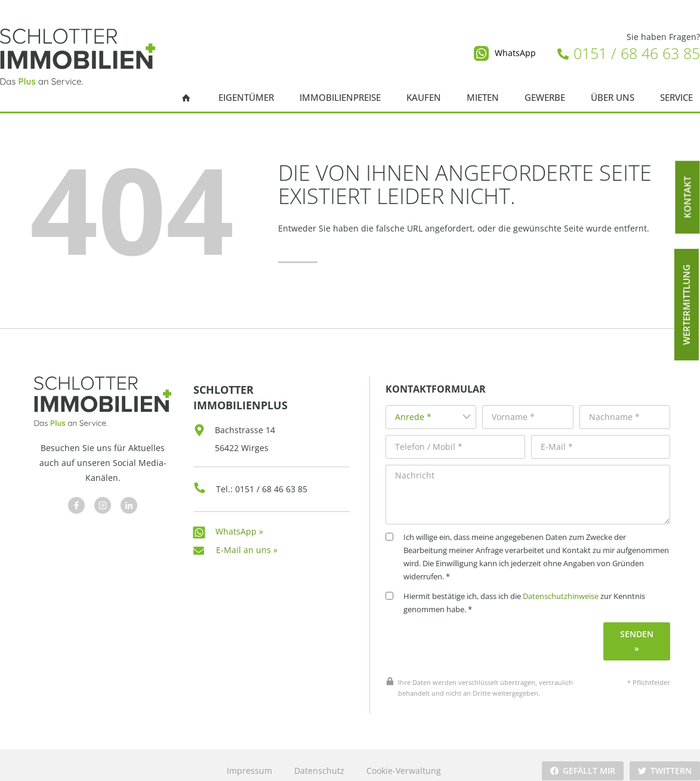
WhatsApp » (239, 523)
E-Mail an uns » (247, 541)
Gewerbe (545, 98)
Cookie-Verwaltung (403, 759)
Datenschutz (319, 759)
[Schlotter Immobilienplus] (78, 57)
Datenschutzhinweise (575, 585)
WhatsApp (515, 53)
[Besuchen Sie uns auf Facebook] (75, 501)
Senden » (639, 630)
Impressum (249, 759)
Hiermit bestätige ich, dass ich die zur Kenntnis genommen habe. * (530, 592)
